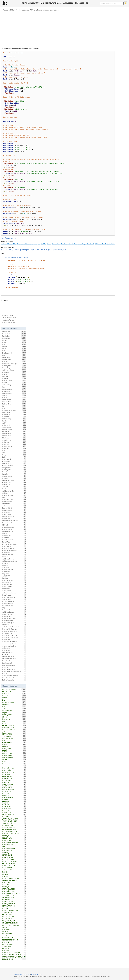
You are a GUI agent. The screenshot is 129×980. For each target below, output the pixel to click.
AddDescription (14, 502)
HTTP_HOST (12, 250)
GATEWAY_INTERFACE (14, 880)
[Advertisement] (64, 28)
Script (14, 355)
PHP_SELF (14, 908)
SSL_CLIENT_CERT (14, 900)
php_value (14, 372)
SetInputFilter (14, 599)
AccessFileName (14, 614)
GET (14, 721)
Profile (14, 762)
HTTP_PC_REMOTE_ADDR (14, 834)
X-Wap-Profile (14, 770)
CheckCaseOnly (14, 586)
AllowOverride (14, 440)
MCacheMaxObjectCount (14, 637)
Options (54, 244)
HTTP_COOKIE (14, 749)
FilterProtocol (14, 436)
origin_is (14, 876)
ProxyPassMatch (14, 595)
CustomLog (14, 572)
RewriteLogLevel (14, 570)
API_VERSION (14, 885)
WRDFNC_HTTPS (14, 857)
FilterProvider (14, 434)
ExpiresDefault (14, 359)
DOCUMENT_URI (13, 959)
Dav (14, 497)
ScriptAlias (14, 567)
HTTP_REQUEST (14, 851)
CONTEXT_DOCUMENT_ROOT (14, 953)
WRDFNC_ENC (14, 853)
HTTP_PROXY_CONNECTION (14, 893)
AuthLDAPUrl (14, 576)
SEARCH (14, 800)
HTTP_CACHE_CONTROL (14, 842)
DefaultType (14, 542)
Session (14, 421)
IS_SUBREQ (14, 817)
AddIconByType (14, 529)
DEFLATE (4, 250)
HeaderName (14, 489)
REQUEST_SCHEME (14, 863)
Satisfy (14, 398)
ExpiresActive (14, 357)
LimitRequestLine (14, 663)
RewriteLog (14, 578)
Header (49, 244)
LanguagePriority (14, 531)
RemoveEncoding (14, 580)
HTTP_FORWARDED (14, 889)
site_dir (14, 927)
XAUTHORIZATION (14, 815)
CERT (14, 846)
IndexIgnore (14, 412)
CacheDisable (14, 582)
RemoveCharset (14, 546)
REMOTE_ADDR (14, 755)
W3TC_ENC (14, 764)
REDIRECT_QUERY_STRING (14, 878)
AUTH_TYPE (14, 883)
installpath (14, 931)
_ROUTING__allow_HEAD (14, 819)
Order (59, 244)
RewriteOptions (14, 429)
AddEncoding (14, 385)
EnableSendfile (14, 616)
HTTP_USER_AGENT (14, 728)
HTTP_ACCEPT (14, 787)
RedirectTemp (14, 419)
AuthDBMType (14, 648)
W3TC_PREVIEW (14, 785)
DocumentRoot (14, 508)
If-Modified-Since (14, 798)
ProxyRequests (14, 633)
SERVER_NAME (14, 753)
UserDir (14, 533)
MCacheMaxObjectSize (14, 635)
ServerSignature (14, 427)
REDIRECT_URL (14, 840)
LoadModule (14, 519)
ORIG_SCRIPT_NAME (14, 921)
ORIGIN (14, 717)
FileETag (44, 244)
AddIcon (14, 493)
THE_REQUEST (14, 736)
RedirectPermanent (14, 495)
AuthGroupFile (14, 442)
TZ (14, 766)
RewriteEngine (82, 244)
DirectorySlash (14, 470)
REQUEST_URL (14, 838)
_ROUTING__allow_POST (14, 823)
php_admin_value (14, 499)
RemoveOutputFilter (14, 597)
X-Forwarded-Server (14, 891)
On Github (6, 238)
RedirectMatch (14, 404)
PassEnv (14, 565)
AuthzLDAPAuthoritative (14, 593)
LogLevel (14, 608)
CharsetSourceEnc (14, 527)
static (14, 706)
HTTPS (14, 698)
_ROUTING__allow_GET (14, 821)
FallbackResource (14, 465)
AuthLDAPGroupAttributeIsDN (14, 671)
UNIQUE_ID (14, 942)
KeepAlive (14, 474)
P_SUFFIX (14, 872)
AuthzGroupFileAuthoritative (14, 627)
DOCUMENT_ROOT (14, 738)
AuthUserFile (14, 425)
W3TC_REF (14, 810)
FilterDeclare (14, 438)
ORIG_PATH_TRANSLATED (14, 925)
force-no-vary (14, 719)
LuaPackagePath (14, 606)
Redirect (14, 351)
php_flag (14, 378)
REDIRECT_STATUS (14, 725)
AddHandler (14, 415)
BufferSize (14, 667)
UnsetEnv (14, 557)
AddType (14, 361)
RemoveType (14, 485)
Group (14, 455)
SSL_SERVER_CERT (14, 895)
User (14, 387)
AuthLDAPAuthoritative (14, 642)
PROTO (14, 751)
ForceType (14, 444)
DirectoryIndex (14, 366)
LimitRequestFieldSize (14, 659)
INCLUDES (14, 704)
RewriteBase (65, 244)
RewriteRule (91, 244)
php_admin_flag (14, 584)
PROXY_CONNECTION (14, 829)
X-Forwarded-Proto (14, 768)
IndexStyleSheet (14, 510)
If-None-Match (14, 806)
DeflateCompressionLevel (14, 521)
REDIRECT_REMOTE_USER (14, 910)
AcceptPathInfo (14, 476)
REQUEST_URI (51, 250)
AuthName (14, 417)
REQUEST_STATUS (14, 917)
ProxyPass (14, 563)
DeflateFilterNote (14, 555)
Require (14, 374)
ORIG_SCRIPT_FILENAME (14, 923)
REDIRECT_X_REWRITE (14, 861)
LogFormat (14, 574)
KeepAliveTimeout (14, 678)
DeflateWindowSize (14, 680)
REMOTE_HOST (14, 808)
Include (14, 383)
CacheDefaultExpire (14, 665)
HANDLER (14, 783)
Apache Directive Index (9, 318)
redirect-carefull (14, 870)
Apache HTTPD (36, 974)
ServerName (14, 504)
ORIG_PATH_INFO (14, 944)
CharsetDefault (14, 523)
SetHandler (14, 448)
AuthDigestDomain (14, 612)
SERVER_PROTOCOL (14, 906)
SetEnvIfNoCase (100, 244)
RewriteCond (73, 244)
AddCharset (14, 391)
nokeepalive (14, 774)
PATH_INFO (14, 802)
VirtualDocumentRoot (14, 410)
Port (14, 406)
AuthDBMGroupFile (14, 623)
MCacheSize (14, 640)
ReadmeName (14, 482)
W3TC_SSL (14, 793)
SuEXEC (14, 674)
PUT (14, 740)
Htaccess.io (18, 974)
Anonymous (14, 461)
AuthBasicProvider (14, 491)
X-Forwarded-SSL (14, 938)
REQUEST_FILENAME (37, 250)
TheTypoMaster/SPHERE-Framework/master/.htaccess (39, 10)
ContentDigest (14, 536)
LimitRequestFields (14, 657)
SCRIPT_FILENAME (14, 702)
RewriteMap (14, 553)
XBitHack (14, 525)
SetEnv (14, 408)
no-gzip (20, 250)
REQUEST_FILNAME (14, 859)
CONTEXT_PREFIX (14, 772)
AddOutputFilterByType (14, 364)
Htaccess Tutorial (7, 315)
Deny (39, 244)
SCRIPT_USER (14, 946)
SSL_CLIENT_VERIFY (14, 897)
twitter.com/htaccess (8, 322)
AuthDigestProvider (14, 559)
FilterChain (14, 431)
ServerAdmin (14, 589)
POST (14, 723)
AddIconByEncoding (14, 548)
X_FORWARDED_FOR (14, 827)
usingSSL (14, 874)
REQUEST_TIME (14, 914)
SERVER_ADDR (14, 734)
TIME (14, 708)
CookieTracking (14, 610)
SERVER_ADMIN (14, 796)
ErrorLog (14, 654)
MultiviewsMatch (14, 603)
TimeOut (14, 487)
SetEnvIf (14, 395)
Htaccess (27, 974)
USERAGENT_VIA (14, 825)
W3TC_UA (14, 804)
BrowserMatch (21, 244)
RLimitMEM (14, 650)
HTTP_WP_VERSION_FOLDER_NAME (14, 957)
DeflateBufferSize (14, 652)
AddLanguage (14, 506)
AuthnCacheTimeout (14, 669)
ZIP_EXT (14, 936)
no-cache (14, 747)
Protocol (14, 478)
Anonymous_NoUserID (14, 644)
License (13, 238)
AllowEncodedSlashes (14, 618)
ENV (14, 700)
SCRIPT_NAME (14, 855)
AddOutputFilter (14, 446)
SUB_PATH (14, 951)
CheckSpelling (14, 514)
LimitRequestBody (14, 480)
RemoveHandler (14, 459)
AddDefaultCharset (10, 10)
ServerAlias (14, 625)
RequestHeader (14, 393)
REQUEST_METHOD (14, 730)
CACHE (14, 759)
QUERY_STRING (14, 711)
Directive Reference (8, 320)
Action (14, 453)
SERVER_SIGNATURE (14, 904)
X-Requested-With (14, 757)
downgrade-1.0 (14, 779)
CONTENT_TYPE (14, 791)
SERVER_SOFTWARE (14, 902)
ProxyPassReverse (14, 601)
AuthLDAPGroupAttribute (14, 676)
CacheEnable (14, 661)
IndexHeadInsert (14, 540)
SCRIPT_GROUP (14, 912)
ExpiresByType (14, 368)
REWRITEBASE (14, 776)
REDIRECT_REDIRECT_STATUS (14, 955)
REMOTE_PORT (14, 934)
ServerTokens (14, 400)
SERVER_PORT (62, 250)
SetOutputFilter (110, 244)
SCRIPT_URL (14, 836)
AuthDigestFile (14, 591)
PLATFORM (14, 929)
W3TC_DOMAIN (14, 868)
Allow (15, 244)
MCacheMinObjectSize (14, 631)
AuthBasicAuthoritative (14, 561)
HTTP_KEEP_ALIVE (14, 844)
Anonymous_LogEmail (14, 646)
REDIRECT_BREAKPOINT (14, 940)
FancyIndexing (14, 468)
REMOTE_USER (14, 781)
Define (14, 457)
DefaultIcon (14, 512)
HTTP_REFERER (14, 742)
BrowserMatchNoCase (14, 544)
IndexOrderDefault (14, 516)
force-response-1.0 (14, 789)
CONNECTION (14, 812)
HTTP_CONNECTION (14, 849)
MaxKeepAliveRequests (14, 629)
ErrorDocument (14, 353)
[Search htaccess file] (111, 3)
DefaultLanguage (32, 244)
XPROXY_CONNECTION (14, 832)
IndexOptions (14, 463)
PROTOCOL (14, 948)
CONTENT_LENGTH (14, 866)
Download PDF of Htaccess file (17, 257)
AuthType (14, 423)
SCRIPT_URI (14, 887)
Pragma (26, 250)
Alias (14, 451)
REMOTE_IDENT (14, 919)
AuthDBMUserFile (14, 620)
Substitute (14, 538)
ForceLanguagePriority (14, 550)
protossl (14, 732)
